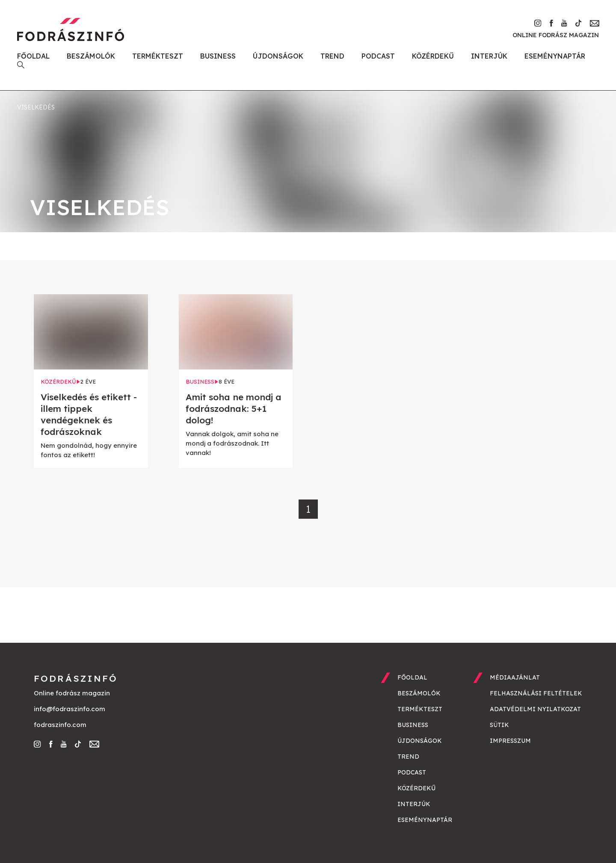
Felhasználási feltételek (536, 693)
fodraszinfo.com (60, 725)
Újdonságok (278, 56)
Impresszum (510, 741)
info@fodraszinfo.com (70, 709)
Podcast (378, 56)
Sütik (499, 725)
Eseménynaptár (555, 56)
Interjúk (489, 56)
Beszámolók (91, 56)
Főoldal (33, 56)
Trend (332, 56)
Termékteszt (158, 56)
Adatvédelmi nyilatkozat (535, 709)
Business (218, 56)
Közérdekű (433, 56)
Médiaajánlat (515, 677)
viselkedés (36, 107)
